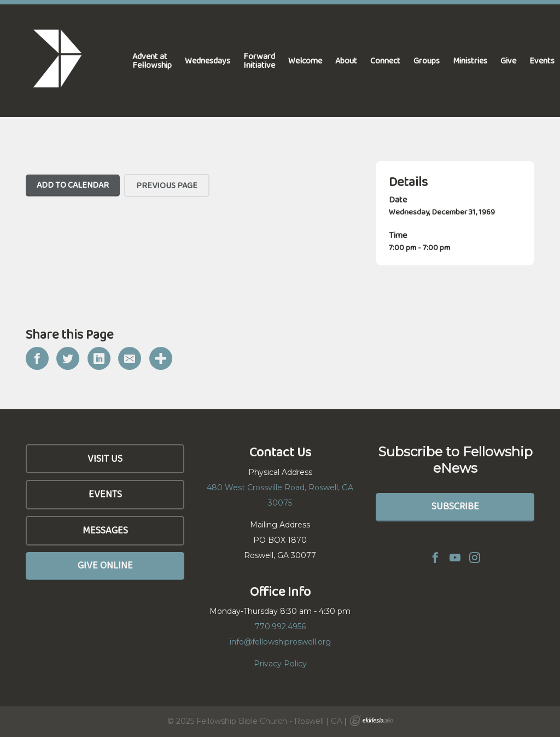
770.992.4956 (280, 626)
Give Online (105, 565)
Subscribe (455, 506)
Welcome (305, 60)
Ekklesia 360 (371, 721)
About (346, 60)
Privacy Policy (280, 664)
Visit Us (105, 459)
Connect (385, 60)
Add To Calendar (73, 185)
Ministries (470, 60)
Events (105, 494)
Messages (105, 530)
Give (508, 60)
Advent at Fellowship (152, 60)
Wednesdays (208, 60)
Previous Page (167, 185)
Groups (427, 60)
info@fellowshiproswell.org (280, 642)
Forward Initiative (259, 60)
